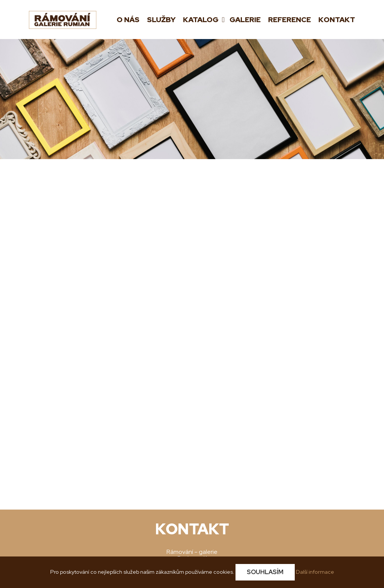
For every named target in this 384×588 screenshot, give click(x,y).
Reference (289, 20)
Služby (161, 20)
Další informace (315, 572)
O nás (128, 20)
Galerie (245, 20)
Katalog (202, 20)
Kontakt (337, 20)
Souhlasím (265, 572)
